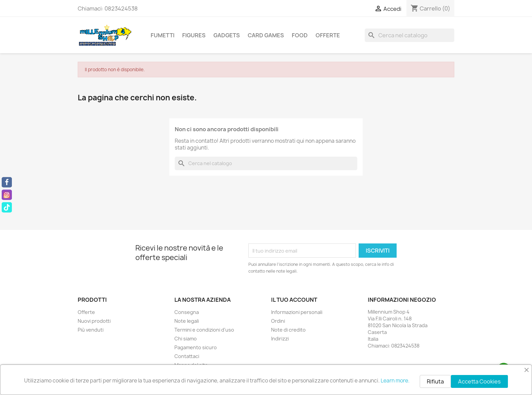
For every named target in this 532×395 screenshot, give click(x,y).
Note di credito (288, 330)
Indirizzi (280, 339)
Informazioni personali (297, 312)
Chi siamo (186, 339)
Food (300, 35)
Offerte (328, 35)
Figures (194, 35)
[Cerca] (410, 35)
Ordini (278, 321)
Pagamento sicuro (196, 347)
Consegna (187, 312)
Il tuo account (294, 300)
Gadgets (227, 35)
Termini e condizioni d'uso (204, 330)
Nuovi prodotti (94, 321)
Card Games (266, 35)
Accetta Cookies (479, 381)
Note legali (187, 321)
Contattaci (187, 356)
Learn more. (395, 381)
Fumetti (163, 35)
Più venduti (91, 330)
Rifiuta (435, 381)
